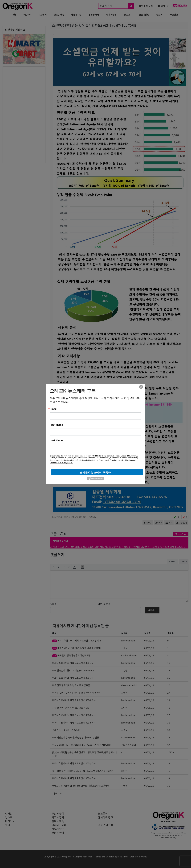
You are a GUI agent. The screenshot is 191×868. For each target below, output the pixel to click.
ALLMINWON (128, 737)
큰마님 (124, 708)
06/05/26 (149, 708)
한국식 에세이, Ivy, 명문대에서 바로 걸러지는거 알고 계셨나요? (82, 745)
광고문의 (103, 813)
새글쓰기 (181, 523)
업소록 (159, 14)
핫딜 (8, 825)
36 (169, 737)
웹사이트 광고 (106, 817)
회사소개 (164, 6)
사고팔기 (42, 14)
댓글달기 (152, 610)
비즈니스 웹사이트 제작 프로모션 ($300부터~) (76, 640)
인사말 (9, 813)
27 (169, 685)
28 (169, 700)
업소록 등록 (146, 6)
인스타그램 (105, 825)
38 (169, 730)
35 (169, 722)
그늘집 (124, 648)
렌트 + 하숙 (58, 821)
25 (169, 678)
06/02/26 (149, 771)
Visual (173, 562)
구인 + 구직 (58, 813)
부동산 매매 (94, 14)
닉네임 (53, 604)
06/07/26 (149, 678)
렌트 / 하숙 (59, 14)
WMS (145, 857)
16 (169, 663)
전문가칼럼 (144, 14)
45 (169, 708)
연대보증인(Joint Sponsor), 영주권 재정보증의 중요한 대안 (81, 786)
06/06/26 (149, 685)
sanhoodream (129, 655)
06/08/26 (149, 663)
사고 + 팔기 (58, 817)
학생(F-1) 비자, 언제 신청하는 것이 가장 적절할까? (76, 693)
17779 (171, 752)
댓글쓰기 (181, 534)
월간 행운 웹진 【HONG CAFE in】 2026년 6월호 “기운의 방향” (83, 771)
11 (169, 648)
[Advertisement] (24, 115)
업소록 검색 (117, 6)
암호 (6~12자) (105, 604)
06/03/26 (149, 745)
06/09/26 (149, 640)
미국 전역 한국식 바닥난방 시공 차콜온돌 (71, 685)
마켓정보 (174, 14)
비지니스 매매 (59, 825)
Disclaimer (123, 857)
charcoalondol (129, 685)
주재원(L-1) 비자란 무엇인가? (66, 730)
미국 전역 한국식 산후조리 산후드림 (71, 655)
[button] (53, 567)
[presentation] (53, 567)
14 (169, 670)
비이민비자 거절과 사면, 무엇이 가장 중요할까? (77, 648)
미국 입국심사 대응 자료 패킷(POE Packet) (73, 670)
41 (169, 771)
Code (184, 562)
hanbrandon (128, 640)
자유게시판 (76, 14)
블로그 (127, 14)
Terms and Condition (105, 857)
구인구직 (27, 14)
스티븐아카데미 (128, 745)
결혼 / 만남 (111, 14)
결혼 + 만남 (58, 833)
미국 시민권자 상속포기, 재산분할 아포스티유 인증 (76, 737)
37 (169, 745)
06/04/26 (149, 722)
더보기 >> (58, 793)
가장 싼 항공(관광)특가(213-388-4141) (71, 708)
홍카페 (124, 771)
